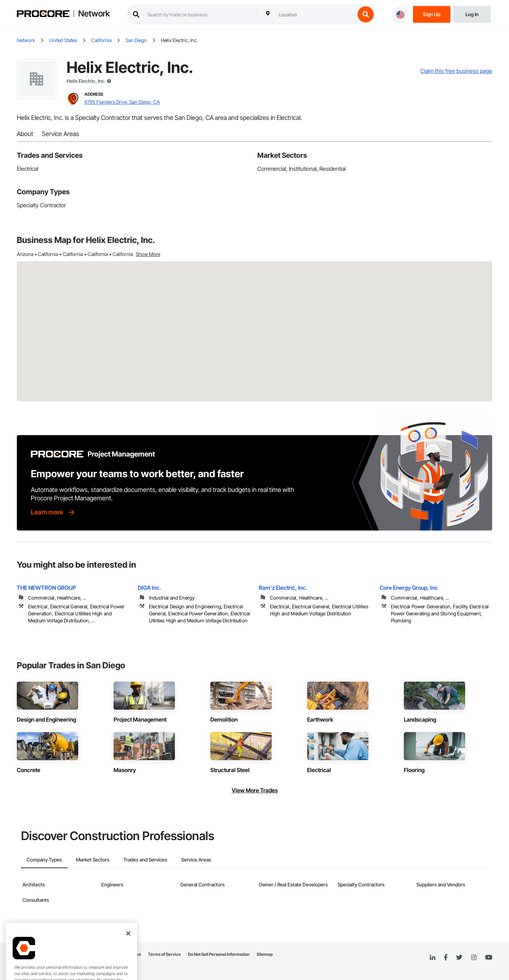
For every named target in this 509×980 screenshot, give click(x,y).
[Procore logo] (43, 15)
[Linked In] (433, 958)
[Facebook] (446, 958)
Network (94, 14)
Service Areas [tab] (196, 860)
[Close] (128, 963)
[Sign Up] (432, 14)
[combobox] (315, 14)
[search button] (366, 14)
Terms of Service (164, 954)
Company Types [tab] (44, 860)
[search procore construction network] (199, 14)
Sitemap (265, 954)
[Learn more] (53, 512)
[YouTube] (489, 958)
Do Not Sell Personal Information (219, 954)
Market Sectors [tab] (93, 860)
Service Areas (60, 134)
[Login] (472, 14)
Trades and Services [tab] (145, 860)
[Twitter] (459, 958)
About (25, 134)
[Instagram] (474, 958)
